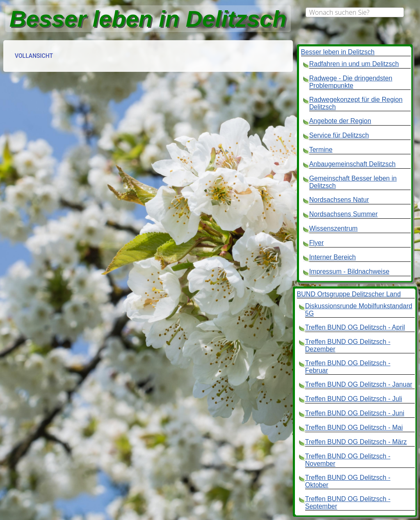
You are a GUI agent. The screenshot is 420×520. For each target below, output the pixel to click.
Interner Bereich (333, 257)
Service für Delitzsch (339, 135)
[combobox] (355, 12)
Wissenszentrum (333, 228)
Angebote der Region (340, 121)
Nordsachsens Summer (344, 214)
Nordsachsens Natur (339, 200)
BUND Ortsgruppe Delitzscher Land (349, 294)
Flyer (317, 243)
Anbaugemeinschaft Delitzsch (353, 164)
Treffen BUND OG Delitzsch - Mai (354, 427)
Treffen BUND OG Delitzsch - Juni (355, 413)
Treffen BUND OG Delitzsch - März (356, 442)
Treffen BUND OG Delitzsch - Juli (354, 399)
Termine (321, 150)
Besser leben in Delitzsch (338, 52)
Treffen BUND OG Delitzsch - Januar (359, 384)
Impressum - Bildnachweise (349, 271)
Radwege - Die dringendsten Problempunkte (351, 82)
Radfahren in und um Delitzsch (354, 64)
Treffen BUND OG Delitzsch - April (355, 327)
